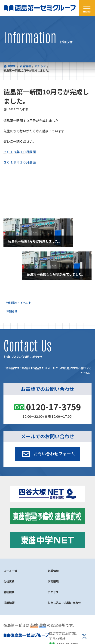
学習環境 (53, 581)
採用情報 (9, 603)
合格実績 (9, 581)
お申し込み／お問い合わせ (64, 603)
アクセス (53, 592)
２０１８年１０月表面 (20, 152)
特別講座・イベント (19, 302)
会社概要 (9, 592)
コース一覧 (10, 571)
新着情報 (53, 571)
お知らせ (12, 311)
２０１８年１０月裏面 (20, 162)
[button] (47, 454)
